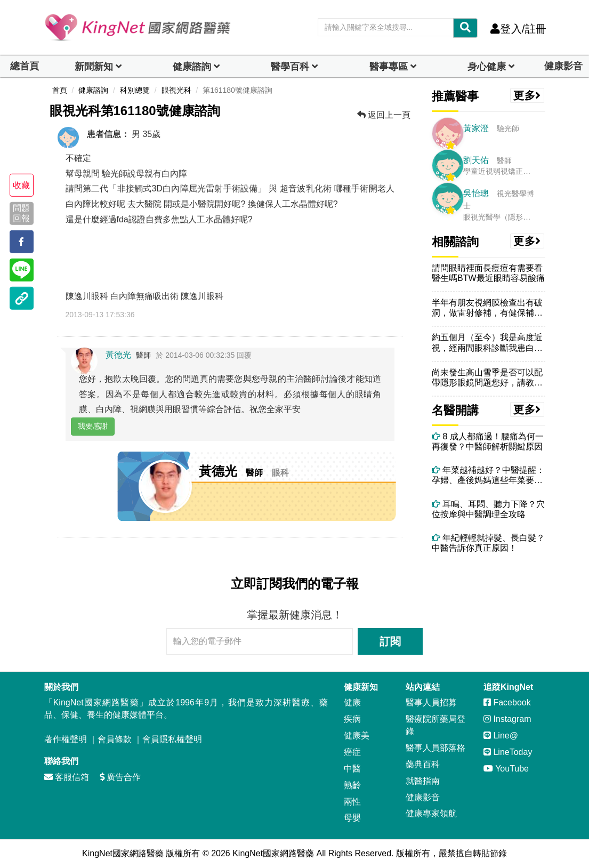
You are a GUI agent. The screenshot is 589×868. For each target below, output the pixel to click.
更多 (527, 95)
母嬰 (352, 818)
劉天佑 (476, 160)
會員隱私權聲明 (172, 739)
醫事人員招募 (431, 702)
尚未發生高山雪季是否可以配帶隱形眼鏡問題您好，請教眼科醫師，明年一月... (487, 378)
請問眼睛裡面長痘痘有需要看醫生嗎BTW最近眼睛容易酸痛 (488, 273)
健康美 (357, 736)
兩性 (352, 802)
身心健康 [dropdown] (487, 67)
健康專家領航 (431, 813)
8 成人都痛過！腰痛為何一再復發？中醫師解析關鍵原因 (488, 441)
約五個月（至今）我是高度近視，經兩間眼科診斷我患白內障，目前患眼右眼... (487, 343)
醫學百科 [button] (290, 67)
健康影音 (563, 66)
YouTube (506, 769)
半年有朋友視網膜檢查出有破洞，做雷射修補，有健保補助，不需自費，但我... (487, 308)
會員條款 (115, 739)
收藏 (21, 185)
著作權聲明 (66, 739)
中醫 (352, 769)
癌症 (352, 752)
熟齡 (352, 785)
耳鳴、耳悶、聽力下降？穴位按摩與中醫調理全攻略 (488, 509)
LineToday (508, 752)
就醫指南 (423, 781)
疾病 (352, 719)
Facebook (507, 702)
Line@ (501, 736)
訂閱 (390, 641)
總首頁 (25, 66)
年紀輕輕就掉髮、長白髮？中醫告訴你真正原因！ (488, 543)
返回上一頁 (384, 115)
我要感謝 (93, 426)
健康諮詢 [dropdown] (192, 67)
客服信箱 (67, 777)
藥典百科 (423, 764)
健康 (352, 702)
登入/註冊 (518, 29)
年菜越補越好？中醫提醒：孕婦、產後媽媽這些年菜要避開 (488, 475)
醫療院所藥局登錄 (435, 725)
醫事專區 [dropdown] (389, 67)
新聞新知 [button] (94, 67)
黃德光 (118, 355)
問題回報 (21, 213)
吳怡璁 (476, 193)
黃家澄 (476, 128)
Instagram (507, 719)
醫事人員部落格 (435, 748)
